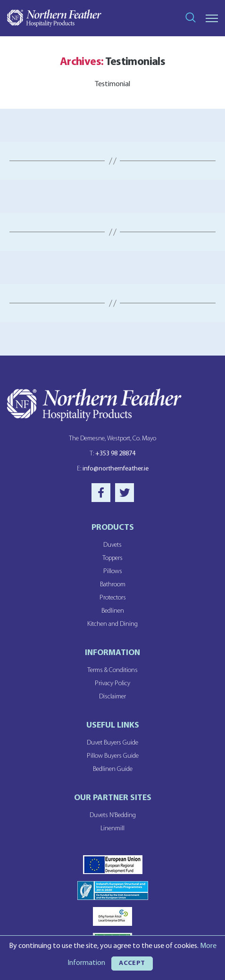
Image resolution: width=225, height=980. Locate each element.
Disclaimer (112, 697)
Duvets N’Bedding (113, 815)
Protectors (113, 598)
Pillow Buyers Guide (113, 756)
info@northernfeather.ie (113, 469)
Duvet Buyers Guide (112, 743)
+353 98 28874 (112, 454)
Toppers (112, 558)
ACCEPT (132, 963)
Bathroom (113, 585)
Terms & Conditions (112, 670)
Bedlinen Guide (113, 769)
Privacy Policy (112, 684)
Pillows (113, 571)
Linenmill (112, 829)
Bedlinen (113, 611)
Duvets (112, 545)
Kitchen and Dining (112, 624)
